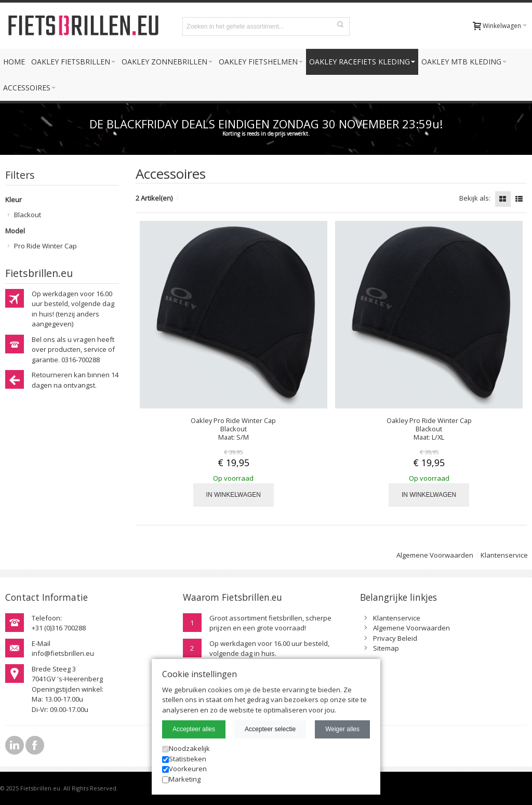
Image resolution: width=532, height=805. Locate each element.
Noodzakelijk (186, 748)
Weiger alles (342, 729)
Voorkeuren (184, 769)
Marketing (181, 779)
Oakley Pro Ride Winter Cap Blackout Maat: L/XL (429, 429)
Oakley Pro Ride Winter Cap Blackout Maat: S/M (233, 429)
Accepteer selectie (270, 729)
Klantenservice (504, 555)
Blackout (28, 215)
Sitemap (386, 648)
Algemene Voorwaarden (435, 555)
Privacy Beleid (395, 638)
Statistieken (184, 759)
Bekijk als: (475, 198)
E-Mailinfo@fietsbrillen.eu (63, 649)
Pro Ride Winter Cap (45, 246)
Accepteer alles (194, 729)
